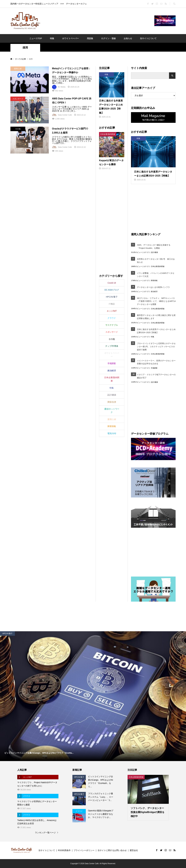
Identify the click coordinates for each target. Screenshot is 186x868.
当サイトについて (148, 38)
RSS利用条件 (64, 850)
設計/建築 (154, 252)
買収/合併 (112, 402)
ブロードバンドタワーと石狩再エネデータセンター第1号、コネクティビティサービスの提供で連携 (156, 347)
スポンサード (112, 332)
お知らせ (128, 38)
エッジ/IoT (112, 311)
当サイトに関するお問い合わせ (112, 850)
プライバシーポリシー (84, 850)
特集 (52, 38)
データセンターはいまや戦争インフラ (153, 287)
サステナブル (112, 325)
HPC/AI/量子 (112, 297)
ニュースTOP (36, 38)
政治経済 (154, 291)
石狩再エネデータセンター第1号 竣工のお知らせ (156, 261)
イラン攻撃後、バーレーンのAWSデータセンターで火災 (156, 275)
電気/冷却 (112, 433)
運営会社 (134, 850)
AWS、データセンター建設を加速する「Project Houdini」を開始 (154, 247)
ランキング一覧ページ (45, 833)
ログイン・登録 (108, 38)
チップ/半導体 (112, 346)
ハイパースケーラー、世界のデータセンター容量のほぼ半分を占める (156, 362)
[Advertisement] (97, 21)
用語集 (90, 38)
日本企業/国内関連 (158, 266)
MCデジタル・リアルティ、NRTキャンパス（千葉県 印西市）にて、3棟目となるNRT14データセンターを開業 (156, 301)
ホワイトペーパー (70, 38)
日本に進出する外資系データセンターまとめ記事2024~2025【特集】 (156, 331)
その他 (112, 339)
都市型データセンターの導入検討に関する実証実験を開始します (156, 317)
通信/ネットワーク (112, 411)
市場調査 (154, 368)
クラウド (112, 318)
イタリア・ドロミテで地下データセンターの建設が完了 (156, 376)
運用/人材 (112, 419)
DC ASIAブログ (112, 290)
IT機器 (112, 304)
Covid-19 (112, 283)
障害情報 (154, 280)
